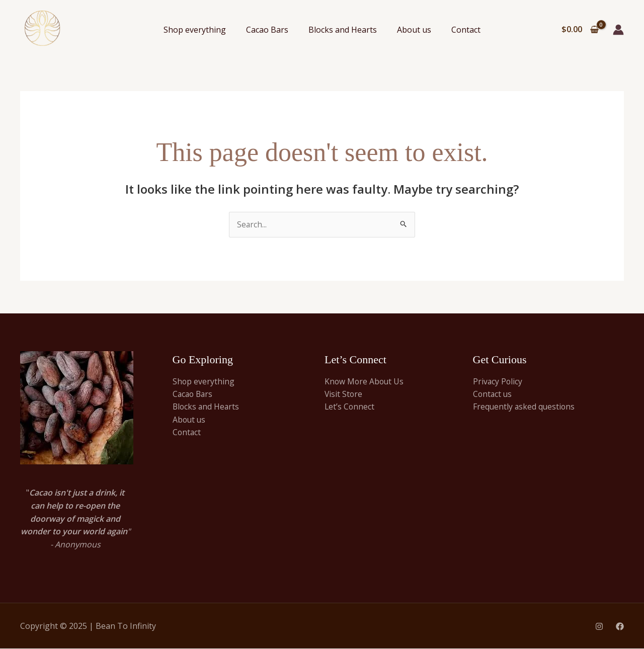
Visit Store (344, 394)
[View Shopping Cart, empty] (580, 30)
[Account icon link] (618, 30)
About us (414, 30)
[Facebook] (620, 627)
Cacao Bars (267, 30)
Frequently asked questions (525, 408)
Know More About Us (365, 381)
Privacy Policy (498, 381)
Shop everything (195, 30)
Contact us (493, 394)
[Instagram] (599, 627)
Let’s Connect (350, 408)
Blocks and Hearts (343, 30)
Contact (466, 30)
